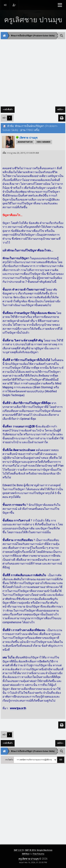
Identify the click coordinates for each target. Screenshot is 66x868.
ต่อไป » (60, 110)
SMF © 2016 (30, 850)
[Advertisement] (33, 73)
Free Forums (38, 854)
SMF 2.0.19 (19, 850)
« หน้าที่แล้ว (8, 110)
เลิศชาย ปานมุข (28, 138)
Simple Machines (44, 850)
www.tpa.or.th (18, 708)
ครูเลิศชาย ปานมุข (29, 859)
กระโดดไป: (9, 760)
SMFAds (26, 854)
